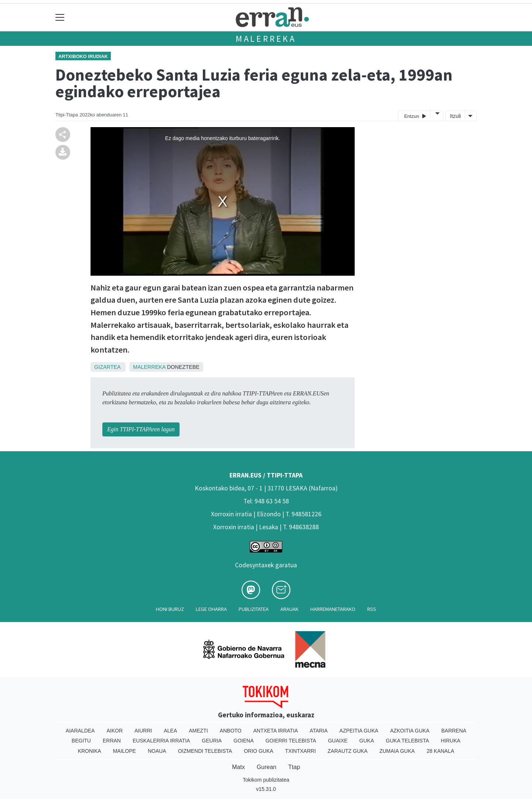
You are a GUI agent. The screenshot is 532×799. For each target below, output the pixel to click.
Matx (238, 767)
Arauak (289, 609)
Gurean (267, 767)
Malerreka (266, 39)
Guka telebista (407, 741)
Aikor (115, 731)
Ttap (294, 767)
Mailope (125, 751)
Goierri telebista (291, 741)
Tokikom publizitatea (266, 780)
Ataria (319, 731)
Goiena (243, 741)
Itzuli (456, 116)
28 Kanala (441, 751)
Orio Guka (258, 751)
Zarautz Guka (348, 751)
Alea (170, 731)
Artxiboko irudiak (83, 56)
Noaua (157, 751)
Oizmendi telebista (205, 751)
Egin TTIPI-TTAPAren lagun (141, 429)
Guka (367, 741)
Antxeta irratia (276, 731)
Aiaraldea (80, 731)
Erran (112, 741)
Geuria (212, 741)
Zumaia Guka (397, 751)
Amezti (198, 731)
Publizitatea (254, 609)
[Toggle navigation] (60, 17)
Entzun (415, 116)
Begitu (81, 741)
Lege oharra (211, 609)
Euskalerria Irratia (161, 741)
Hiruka (451, 741)
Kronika (90, 751)
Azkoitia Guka (410, 731)
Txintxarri (301, 751)
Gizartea (107, 367)
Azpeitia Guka (359, 731)
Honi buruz (170, 609)
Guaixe (338, 741)
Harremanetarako (333, 609)
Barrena (454, 731)
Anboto (231, 731)
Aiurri (143, 731)
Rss (372, 609)
